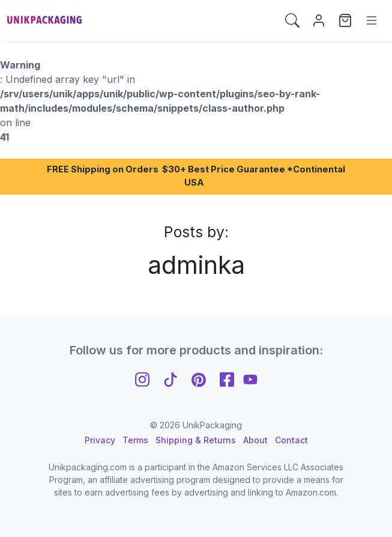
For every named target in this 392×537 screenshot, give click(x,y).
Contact (291, 440)
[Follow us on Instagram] (142, 378)
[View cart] (345, 20)
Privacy (100, 440)
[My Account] (319, 20)
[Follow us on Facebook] (227, 378)
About (255, 440)
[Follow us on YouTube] (250, 378)
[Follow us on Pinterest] (199, 378)
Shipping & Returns (196, 440)
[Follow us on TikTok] (170, 378)
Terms (135, 440)
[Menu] (372, 20)
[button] (292, 20)
